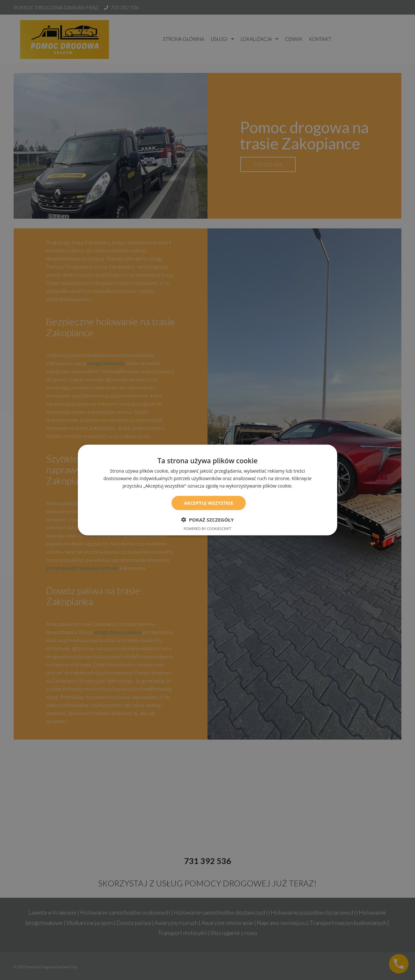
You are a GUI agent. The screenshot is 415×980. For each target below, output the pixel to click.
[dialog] (207, 490)
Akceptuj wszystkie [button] (208, 503)
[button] (207, 520)
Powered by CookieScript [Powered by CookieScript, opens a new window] (208, 529)
